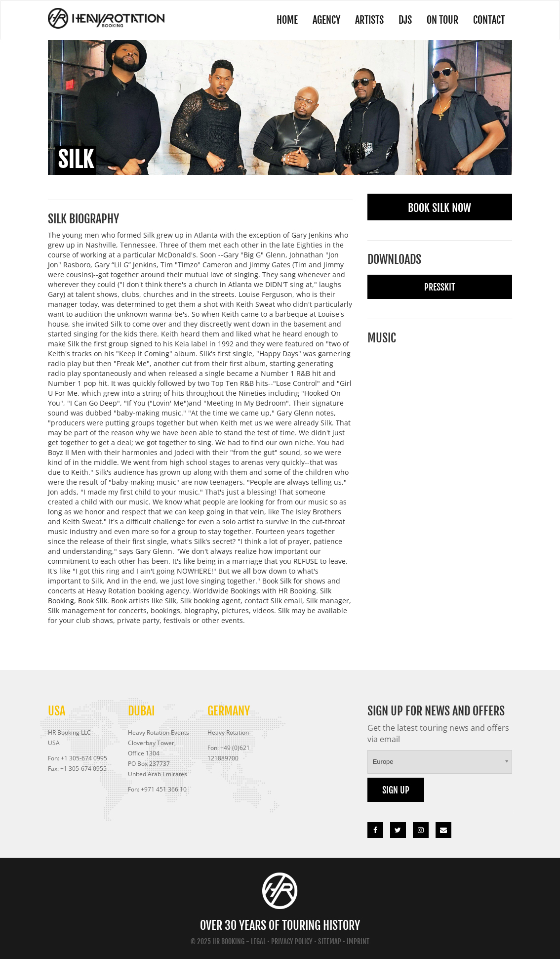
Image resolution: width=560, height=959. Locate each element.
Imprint (358, 941)
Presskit (440, 287)
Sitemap (330, 941)
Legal (258, 941)
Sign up (396, 790)
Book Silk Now (440, 208)
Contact (489, 20)
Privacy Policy (292, 941)
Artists (369, 20)
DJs (405, 20)
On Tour (442, 20)
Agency (326, 20)
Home (287, 20)
